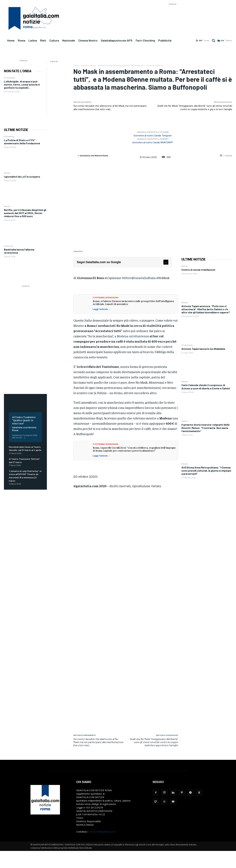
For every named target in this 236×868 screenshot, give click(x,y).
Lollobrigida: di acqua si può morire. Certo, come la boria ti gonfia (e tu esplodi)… (22, 84)
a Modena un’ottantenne (132, 336)
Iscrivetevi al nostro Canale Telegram (153, 136)
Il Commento (10, 78)
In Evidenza (9, 136)
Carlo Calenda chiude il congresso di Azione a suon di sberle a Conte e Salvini (206, 387)
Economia (8, 246)
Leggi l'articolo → (102, 309)
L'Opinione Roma (88, 65)
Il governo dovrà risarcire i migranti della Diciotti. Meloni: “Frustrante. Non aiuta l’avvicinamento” (205, 428)
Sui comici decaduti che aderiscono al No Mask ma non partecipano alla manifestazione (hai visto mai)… (98, 742)
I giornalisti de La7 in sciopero (22, 177)
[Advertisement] (172, 13)
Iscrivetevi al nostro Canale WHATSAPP (153, 142)
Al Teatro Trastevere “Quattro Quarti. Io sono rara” (24, 420)
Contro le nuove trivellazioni (198, 270)
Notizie (7, 173)
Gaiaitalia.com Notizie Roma (94, 156)
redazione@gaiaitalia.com (102, 832)
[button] (214, 41)
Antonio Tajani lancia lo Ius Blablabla (203, 349)
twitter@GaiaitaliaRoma (139, 278)
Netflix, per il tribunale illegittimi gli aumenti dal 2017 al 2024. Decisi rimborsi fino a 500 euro (25, 213)
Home (76, 65)
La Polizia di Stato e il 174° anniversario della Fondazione (22, 142)
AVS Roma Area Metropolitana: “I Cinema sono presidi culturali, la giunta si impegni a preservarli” (206, 471)
